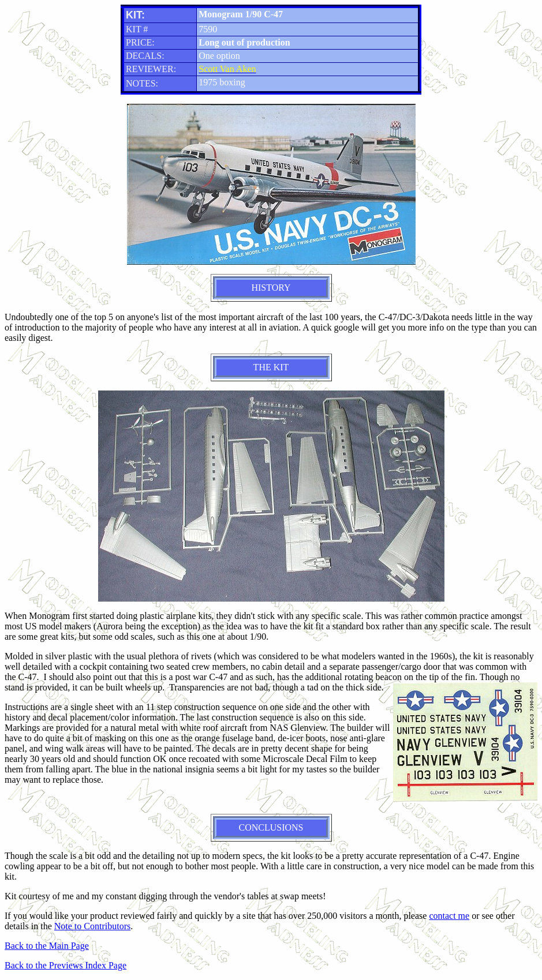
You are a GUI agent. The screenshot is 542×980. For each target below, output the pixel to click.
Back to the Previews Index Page (66, 965)
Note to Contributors (92, 926)
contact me (449, 916)
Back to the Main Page (47, 946)
